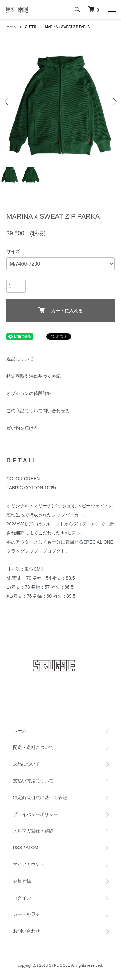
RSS (18, 848)
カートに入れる (60, 310)
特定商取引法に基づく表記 (34, 376)
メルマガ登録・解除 (33, 831)
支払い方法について (33, 781)
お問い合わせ (26, 931)
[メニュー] (111, 10)
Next (114, 101)
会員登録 (22, 881)
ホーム (11, 27)
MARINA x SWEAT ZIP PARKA (68, 27)
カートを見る (26, 914)
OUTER (31, 27)
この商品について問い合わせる (38, 411)
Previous (7, 101)
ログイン (22, 898)
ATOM (32, 848)
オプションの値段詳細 (29, 393)
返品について (20, 359)
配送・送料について (33, 747)
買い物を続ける (22, 428)
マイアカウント (29, 864)
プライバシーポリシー (35, 814)
